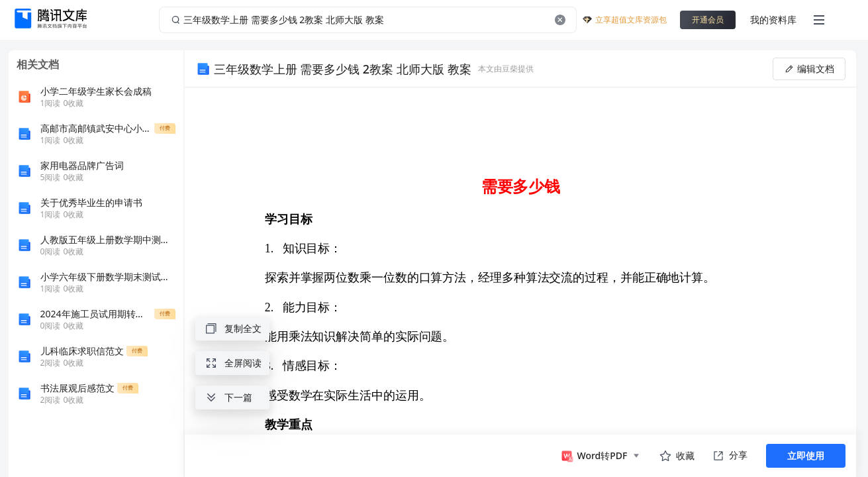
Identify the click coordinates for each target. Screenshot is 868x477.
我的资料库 (773, 20)
